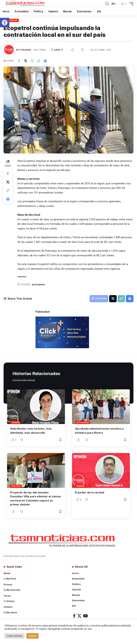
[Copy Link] (39, 61)
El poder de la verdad (90, 492)
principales (39, 285)
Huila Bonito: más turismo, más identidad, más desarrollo (31, 431)
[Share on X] (26, 61)
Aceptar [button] (32, 636)
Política (16, 486)
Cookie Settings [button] (15, 636)
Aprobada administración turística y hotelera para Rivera (99, 431)
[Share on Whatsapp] (32, 61)
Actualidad (11, 20)
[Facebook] (74, 615)
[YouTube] (85, 615)
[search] (107, 4)
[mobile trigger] (130, 4)
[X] (79, 615)
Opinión (15, 422)
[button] (5, 23)
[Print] (45, 61)
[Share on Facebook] (19, 61)
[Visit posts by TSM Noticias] (9, 50)
